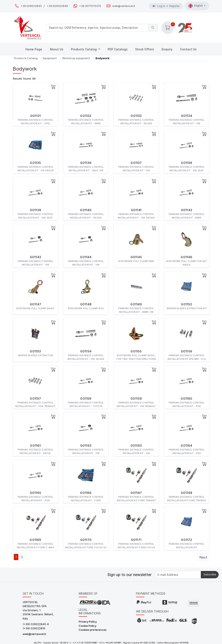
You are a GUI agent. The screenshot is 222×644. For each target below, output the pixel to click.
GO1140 (86, 210)
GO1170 (86, 540)
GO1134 (187, 116)
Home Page (34, 49)
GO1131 (35, 116)
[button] (168, 28)
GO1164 (186, 446)
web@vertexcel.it (124, 6)
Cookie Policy (87, 626)
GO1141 (136, 210)
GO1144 (86, 257)
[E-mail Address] (178, 575)
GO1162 (86, 446)
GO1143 (35, 257)
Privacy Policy (88, 622)
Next (203, 557)
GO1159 (136, 399)
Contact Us (188, 49)
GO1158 (86, 399)
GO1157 (35, 399)
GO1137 (136, 163)
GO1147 (35, 304)
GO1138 (186, 163)
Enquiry (167, 49)
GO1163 (136, 446)
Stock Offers (145, 49)
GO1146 (186, 257)
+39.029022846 (57, 6)
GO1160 (186, 399)
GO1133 (136, 116)
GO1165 (35, 493)
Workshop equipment (76, 58)
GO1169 (35, 540)
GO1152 (186, 304)
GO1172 (186, 540)
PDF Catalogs (118, 49)
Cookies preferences (93, 630)
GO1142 (187, 210)
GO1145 (136, 257)
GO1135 (35, 163)
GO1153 (35, 351)
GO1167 (136, 493)
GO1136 (86, 163)
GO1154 (86, 351)
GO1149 (136, 304)
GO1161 (35, 446)
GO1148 (86, 304)
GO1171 (136, 540)
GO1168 (187, 493)
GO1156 (187, 351)
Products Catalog (84, 49)
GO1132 (86, 116)
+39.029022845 (31, 6)
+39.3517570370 (90, 6)
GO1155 (136, 351)
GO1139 (35, 210)
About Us (57, 49)
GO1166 (86, 493)
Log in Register (166, 6)
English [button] (196, 6)
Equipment (50, 58)
